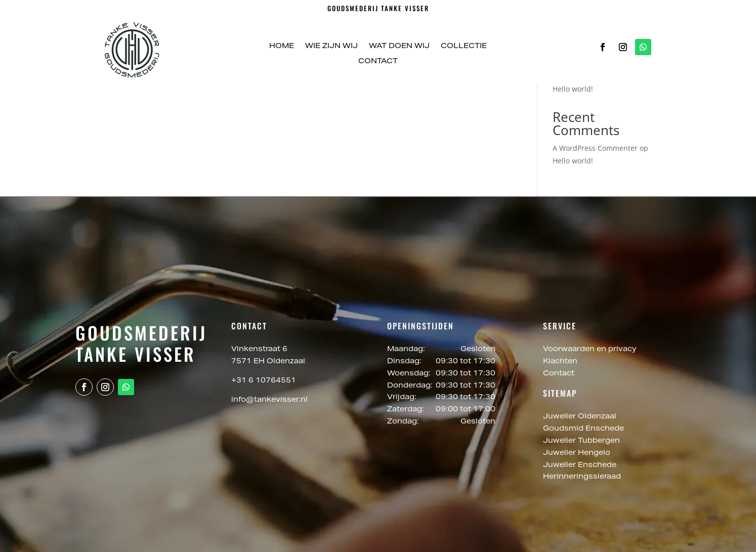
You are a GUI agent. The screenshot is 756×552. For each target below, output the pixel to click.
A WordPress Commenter (595, 148)
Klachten (560, 362)
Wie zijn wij (331, 47)
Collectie (464, 47)
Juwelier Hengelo (578, 453)
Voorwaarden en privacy (590, 350)
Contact (378, 62)
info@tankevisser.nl (269, 400)
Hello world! (573, 89)
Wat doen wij (399, 47)
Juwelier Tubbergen (582, 441)
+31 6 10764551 (264, 381)
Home (282, 47)
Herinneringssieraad (582, 477)
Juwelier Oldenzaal (581, 417)
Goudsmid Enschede (584, 429)
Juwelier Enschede (580, 465)
